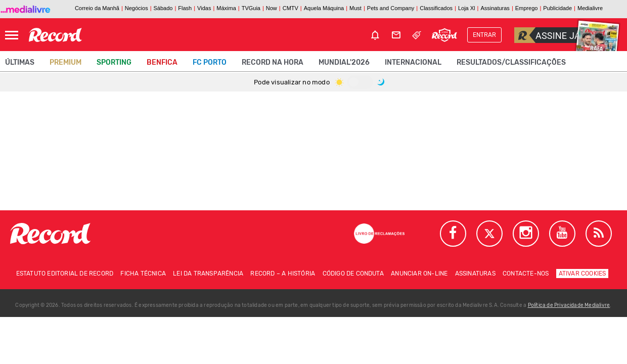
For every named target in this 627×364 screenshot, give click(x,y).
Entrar (484, 35)
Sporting (114, 62)
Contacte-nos (526, 274)
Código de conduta (353, 274)
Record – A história (283, 274)
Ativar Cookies (583, 274)
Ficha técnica (143, 274)
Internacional (413, 62)
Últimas (20, 62)
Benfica (162, 62)
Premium (65, 62)
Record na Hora (273, 62)
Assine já (547, 35)
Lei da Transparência (208, 274)
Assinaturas (475, 274)
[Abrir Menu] (12, 35)
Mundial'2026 (344, 62)
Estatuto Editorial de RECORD (65, 274)
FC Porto (210, 62)
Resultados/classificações (511, 62)
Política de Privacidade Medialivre (569, 305)
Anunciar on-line (419, 274)
